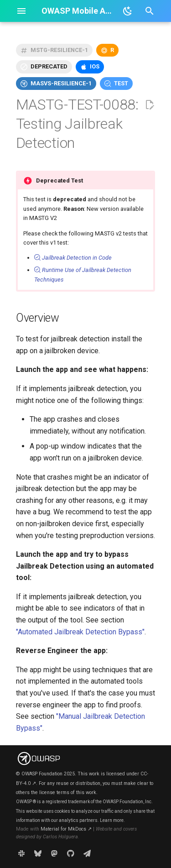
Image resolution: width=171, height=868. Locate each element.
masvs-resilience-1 (61, 83)
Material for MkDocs (66, 829)
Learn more (112, 820)
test (121, 83)
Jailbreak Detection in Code (73, 258)
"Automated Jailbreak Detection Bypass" (80, 632)
